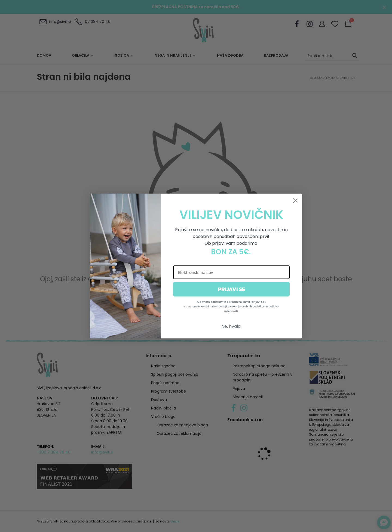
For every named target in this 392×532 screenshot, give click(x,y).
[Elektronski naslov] (231, 272)
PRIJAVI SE (232, 289)
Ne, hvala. (231, 326)
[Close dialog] (295, 201)
